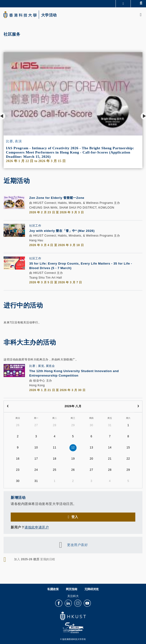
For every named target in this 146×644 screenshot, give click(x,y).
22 (128, 459)
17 (36, 459)
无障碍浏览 (92, 589)
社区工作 (35, 226)
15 (128, 448)
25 (55, 470)
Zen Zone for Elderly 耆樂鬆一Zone (57, 198)
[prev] (8, 406)
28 (55, 425)
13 (91, 448)
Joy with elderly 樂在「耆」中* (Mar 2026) (62, 231)
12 (73, 448)
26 (18, 425)
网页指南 (72, 589)
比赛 (9, 141)
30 (91, 425)
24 (36, 470)
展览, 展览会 (46, 366)
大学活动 (49, 15)
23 (18, 470)
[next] (138, 406)
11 (55, 448)
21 (110, 459)
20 (91, 459)
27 (36, 425)
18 (55, 459)
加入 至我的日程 (35, 559)
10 (36, 448)
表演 (18, 141)
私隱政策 (53, 589)
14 (110, 448)
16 (18, 459)
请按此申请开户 (37, 527)
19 (73, 459)
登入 (75, 517)
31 (110, 425)
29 (73, 425)
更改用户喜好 (77, 545)
